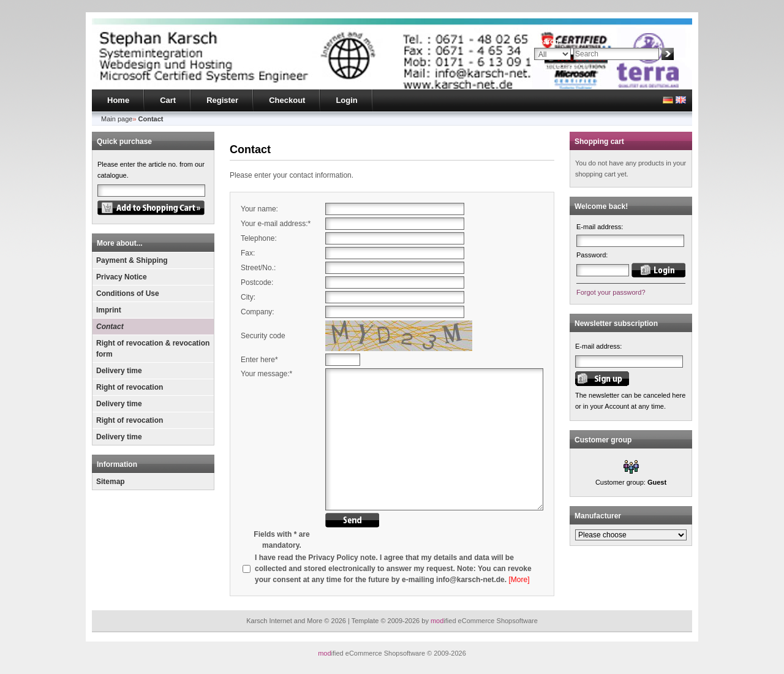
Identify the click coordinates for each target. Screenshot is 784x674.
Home (118, 100)
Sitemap (111, 482)
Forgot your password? (611, 292)
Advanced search (560, 66)
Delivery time (119, 371)
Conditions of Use (128, 293)
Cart (168, 100)
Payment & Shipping (132, 260)
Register (222, 100)
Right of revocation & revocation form (153, 349)
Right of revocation (130, 387)
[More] (519, 580)
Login (346, 100)
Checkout (287, 100)
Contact (110, 327)
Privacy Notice (122, 277)
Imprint (109, 310)
